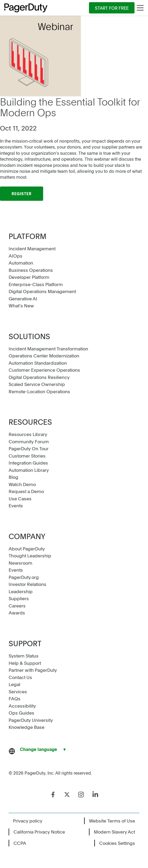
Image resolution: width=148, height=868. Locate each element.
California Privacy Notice (39, 832)
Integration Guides (28, 463)
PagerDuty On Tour (29, 448)
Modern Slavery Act (114, 832)
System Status (24, 656)
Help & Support (25, 663)
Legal (14, 684)
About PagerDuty (27, 549)
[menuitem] (112, 8)
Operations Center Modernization (44, 356)
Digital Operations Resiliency (39, 377)
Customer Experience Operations (44, 370)
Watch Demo (22, 484)
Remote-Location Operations (39, 391)
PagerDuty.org (24, 577)
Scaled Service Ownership (37, 384)
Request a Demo (26, 491)
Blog (13, 477)
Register (22, 194)
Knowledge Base (27, 727)
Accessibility (22, 706)
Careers (17, 606)
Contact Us (20, 677)
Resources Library (28, 434)
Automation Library (29, 470)
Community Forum (29, 441)
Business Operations (31, 270)
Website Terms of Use (112, 821)
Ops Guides (21, 713)
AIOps (16, 256)
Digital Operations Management (42, 291)
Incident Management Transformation (48, 349)
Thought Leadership (30, 556)
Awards (17, 613)
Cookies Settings (117, 843)
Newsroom (20, 563)
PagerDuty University (31, 720)
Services (18, 691)
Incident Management (32, 248)
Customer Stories (27, 456)
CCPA (20, 843)
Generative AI (23, 298)
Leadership (21, 591)
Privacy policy (28, 821)
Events (16, 505)
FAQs (15, 698)
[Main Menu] (140, 8)
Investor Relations (27, 584)
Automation (21, 263)
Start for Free (112, 8)
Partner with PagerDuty (33, 670)
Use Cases (20, 498)
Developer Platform (29, 277)
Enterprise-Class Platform (36, 284)
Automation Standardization (38, 363)
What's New (21, 305)
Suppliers (19, 598)
